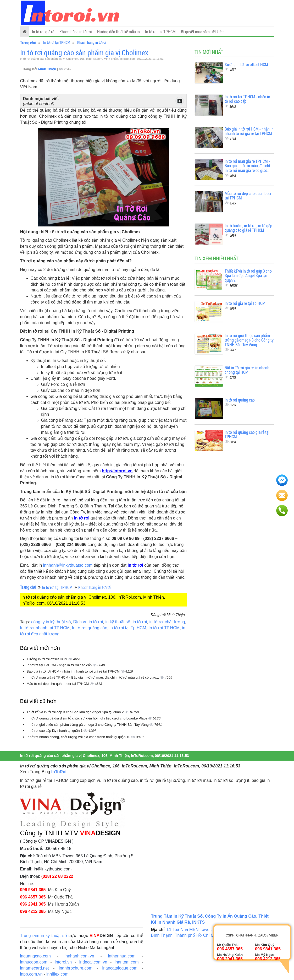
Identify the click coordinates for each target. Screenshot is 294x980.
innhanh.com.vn (79, 956)
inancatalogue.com (120, 968)
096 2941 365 (33, 904)
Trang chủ (28, 43)
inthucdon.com (34, 962)
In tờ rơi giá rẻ (43, 32)
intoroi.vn (63, 962)
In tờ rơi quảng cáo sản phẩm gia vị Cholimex (84, 53)
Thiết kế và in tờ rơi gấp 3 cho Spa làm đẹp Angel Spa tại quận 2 (76, 712)
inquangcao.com (35, 956)
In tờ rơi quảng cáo (90, 628)
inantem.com (127, 962)
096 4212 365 (33, 911)
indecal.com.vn (93, 962)
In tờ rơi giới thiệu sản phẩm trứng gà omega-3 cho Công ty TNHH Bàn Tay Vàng (88, 725)
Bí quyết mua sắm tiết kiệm (203, 32)
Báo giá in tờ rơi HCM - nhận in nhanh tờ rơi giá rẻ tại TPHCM (74, 671)
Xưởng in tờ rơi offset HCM (48, 659)
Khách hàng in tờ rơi (76, 32)
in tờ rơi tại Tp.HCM (128, 628)
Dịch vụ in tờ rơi (88, 622)
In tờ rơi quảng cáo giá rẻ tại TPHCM (247, 434)
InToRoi (59, 772)
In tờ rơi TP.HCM (164, 628)
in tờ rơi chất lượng (167, 622)
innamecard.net (35, 968)
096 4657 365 (33, 897)
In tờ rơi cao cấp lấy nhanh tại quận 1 (55, 731)
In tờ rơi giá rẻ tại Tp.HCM (245, 303)
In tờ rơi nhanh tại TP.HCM (45, 628)
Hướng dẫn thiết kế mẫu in (118, 32)
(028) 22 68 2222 (57, 876)
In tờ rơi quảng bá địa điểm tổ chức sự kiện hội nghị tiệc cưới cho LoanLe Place (88, 718)
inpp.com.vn (31, 974)
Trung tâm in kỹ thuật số (44, 936)
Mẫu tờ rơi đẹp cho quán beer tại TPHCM (58, 684)
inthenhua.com (122, 956)
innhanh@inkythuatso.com (68, 565)
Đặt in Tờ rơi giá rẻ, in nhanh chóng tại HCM (247, 370)
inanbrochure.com (76, 968)
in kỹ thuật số (118, 622)
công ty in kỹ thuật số (51, 622)
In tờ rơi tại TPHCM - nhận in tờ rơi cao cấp (60, 665)
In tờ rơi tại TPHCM (160, 32)
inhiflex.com (57, 974)
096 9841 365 (33, 890)
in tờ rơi (140, 622)
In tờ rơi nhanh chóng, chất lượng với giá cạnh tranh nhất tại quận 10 (79, 737)
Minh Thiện (48, 69)
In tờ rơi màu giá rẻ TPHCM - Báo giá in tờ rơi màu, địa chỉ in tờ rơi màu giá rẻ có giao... (93, 677)
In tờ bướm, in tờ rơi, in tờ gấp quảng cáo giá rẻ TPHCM (248, 228)
